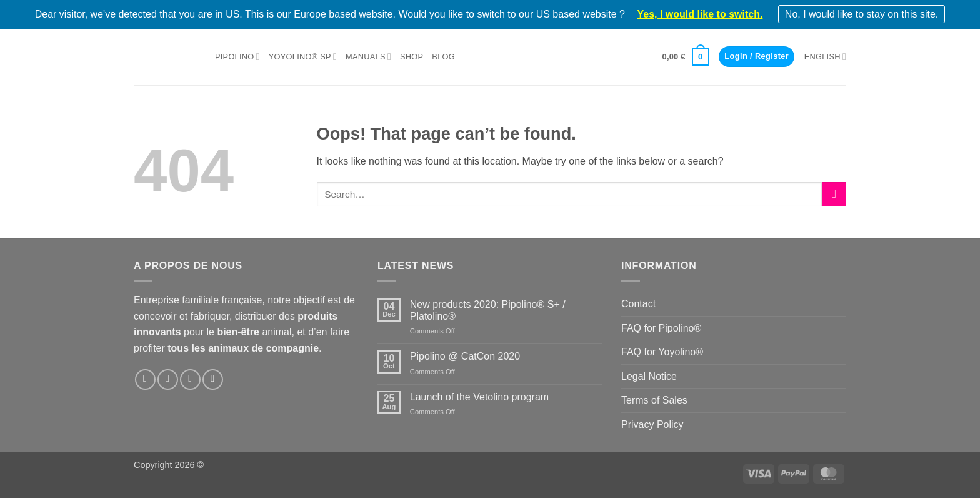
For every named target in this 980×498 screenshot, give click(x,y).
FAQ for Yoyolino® (662, 352)
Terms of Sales (654, 400)
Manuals (368, 57)
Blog (443, 57)
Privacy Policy (652, 424)
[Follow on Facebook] (145, 379)
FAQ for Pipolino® (661, 328)
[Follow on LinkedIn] (190, 379)
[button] (686, 57)
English (825, 57)
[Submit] (834, 194)
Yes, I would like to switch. (700, 14)
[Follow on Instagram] (168, 379)
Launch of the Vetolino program (479, 397)
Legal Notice (649, 376)
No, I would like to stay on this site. (862, 14)
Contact (638, 304)
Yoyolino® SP (303, 57)
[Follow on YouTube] (213, 379)
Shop (412, 57)
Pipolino (237, 57)
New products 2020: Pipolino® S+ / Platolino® (488, 310)
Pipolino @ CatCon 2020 (465, 356)
